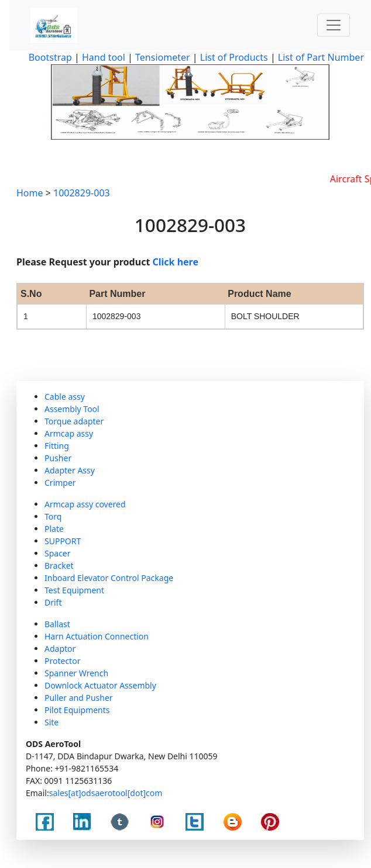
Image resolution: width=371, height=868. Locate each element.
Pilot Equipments (77, 710)
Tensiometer (162, 57)
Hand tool (104, 57)
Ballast (57, 624)
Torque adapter (74, 421)
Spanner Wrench (76, 673)
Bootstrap (50, 57)
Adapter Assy (70, 470)
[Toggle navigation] (334, 25)
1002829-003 (82, 193)
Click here (176, 262)
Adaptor (60, 649)
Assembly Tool (72, 409)
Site (51, 722)
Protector (62, 661)
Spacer (58, 553)
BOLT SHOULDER (265, 316)
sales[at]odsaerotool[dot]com (106, 793)
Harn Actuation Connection (97, 636)
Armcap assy (69, 433)
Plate (54, 529)
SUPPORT (63, 541)
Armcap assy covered (85, 504)
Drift (53, 602)
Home (30, 193)
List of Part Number (321, 57)
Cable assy (65, 397)
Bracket (59, 566)
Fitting (57, 446)
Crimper (60, 483)
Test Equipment (74, 590)
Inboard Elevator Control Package (109, 578)
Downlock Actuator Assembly (100, 685)
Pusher (58, 458)
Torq (53, 516)
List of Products (233, 57)
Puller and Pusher (79, 698)
